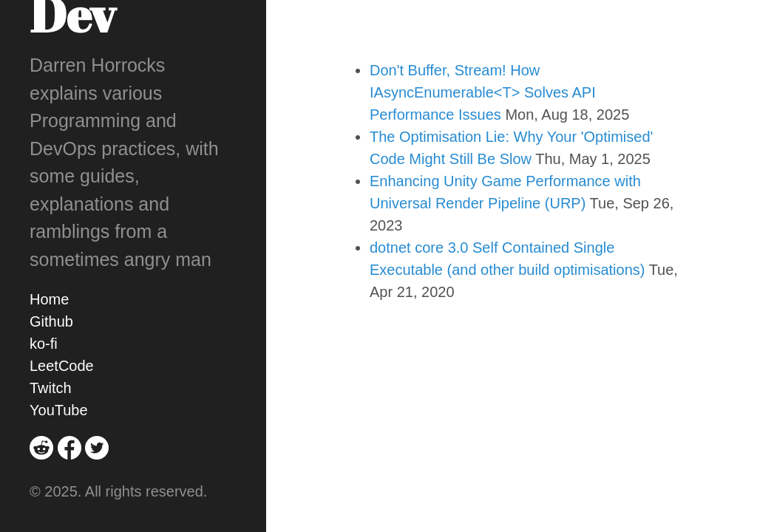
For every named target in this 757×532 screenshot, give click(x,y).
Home (49, 299)
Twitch (51, 388)
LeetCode (62, 366)
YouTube (59, 410)
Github (51, 321)
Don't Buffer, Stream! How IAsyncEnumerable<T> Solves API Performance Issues (483, 92)
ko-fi (44, 344)
